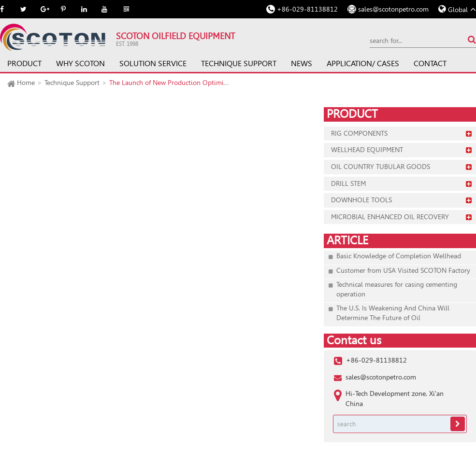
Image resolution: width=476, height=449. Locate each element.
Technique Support (239, 63)
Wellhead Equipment (367, 150)
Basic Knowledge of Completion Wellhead (399, 256)
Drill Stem (348, 183)
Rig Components (359, 133)
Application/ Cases (363, 63)
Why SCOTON (80, 63)
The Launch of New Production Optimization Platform (189, 83)
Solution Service (153, 63)
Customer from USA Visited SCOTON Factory (403, 270)
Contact (430, 63)
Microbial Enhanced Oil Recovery (390, 217)
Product (24, 63)
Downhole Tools (361, 200)
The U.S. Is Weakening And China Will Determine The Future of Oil (393, 313)
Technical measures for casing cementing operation (397, 289)
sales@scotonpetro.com (393, 9)
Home (26, 83)
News (302, 63)
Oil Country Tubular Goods (381, 167)
